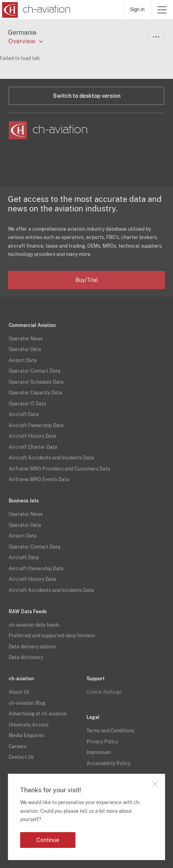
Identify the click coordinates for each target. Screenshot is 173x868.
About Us (19, 692)
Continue (48, 840)
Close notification (155, 784)
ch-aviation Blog (27, 703)
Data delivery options (32, 647)
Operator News (26, 339)
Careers (18, 747)
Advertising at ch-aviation (38, 714)
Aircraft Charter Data (33, 447)
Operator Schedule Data (36, 382)
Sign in (137, 9)
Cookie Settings (104, 692)
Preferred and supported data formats (52, 636)
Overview (22, 41)
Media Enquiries (26, 735)
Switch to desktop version (87, 96)
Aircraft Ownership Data (36, 426)
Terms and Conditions (110, 731)
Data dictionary (26, 657)
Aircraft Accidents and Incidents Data (51, 458)
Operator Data (25, 349)
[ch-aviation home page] (35, 10)
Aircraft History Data (32, 436)
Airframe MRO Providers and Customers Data (59, 469)
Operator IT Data (27, 404)
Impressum (99, 752)
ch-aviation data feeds (34, 625)
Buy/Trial (87, 280)
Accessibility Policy (108, 763)
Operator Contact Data (35, 371)
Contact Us (21, 757)
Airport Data (23, 360)
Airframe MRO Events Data (39, 480)
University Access (29, 725)
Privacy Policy (102, 742)
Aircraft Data (24, 414)
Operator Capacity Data (35, 393)
